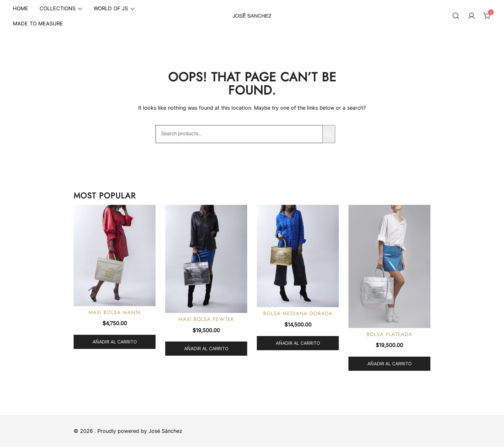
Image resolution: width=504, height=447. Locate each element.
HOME (21, 8)
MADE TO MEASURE (38, 23)
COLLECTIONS (58, 8)
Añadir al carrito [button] (115, 342)
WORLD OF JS (111, 8)
